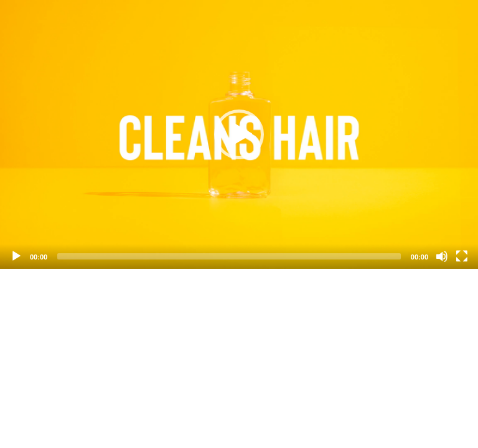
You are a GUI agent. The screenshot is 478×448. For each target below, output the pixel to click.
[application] (239, 134)
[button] (239, 134)
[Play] (16, 256)
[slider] (229, 256)
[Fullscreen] (462, 256)
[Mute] (442, 256)
